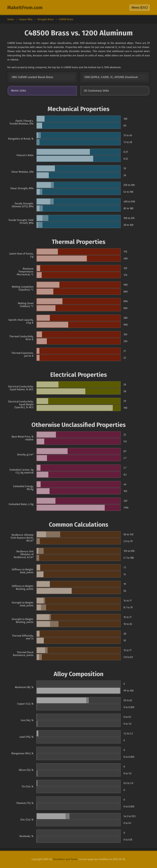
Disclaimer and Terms (65, 859)
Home (11, 19)
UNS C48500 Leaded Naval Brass (32, 77)
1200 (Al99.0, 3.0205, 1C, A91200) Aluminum (111, 77)
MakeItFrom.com (25, 8)
